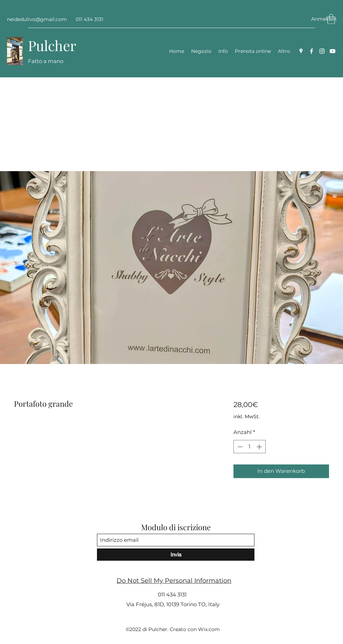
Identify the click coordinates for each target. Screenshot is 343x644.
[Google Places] (301, 51)
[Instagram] (322, 51)
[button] (331, 19)
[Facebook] (311, 51)
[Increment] (260, 447)
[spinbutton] (249, 447)
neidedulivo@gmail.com (37, 19)
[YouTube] (332, 51)
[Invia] (176, 555)
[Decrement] (239, 447)
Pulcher (52, 45)
